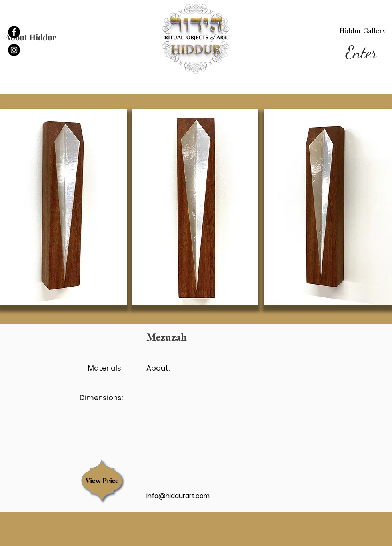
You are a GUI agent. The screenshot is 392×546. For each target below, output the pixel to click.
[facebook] (14, 32)
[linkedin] (14, 50)
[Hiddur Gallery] (363, 31)
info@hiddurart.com (178, 496)
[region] (102, 481)
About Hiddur (31, 37)
